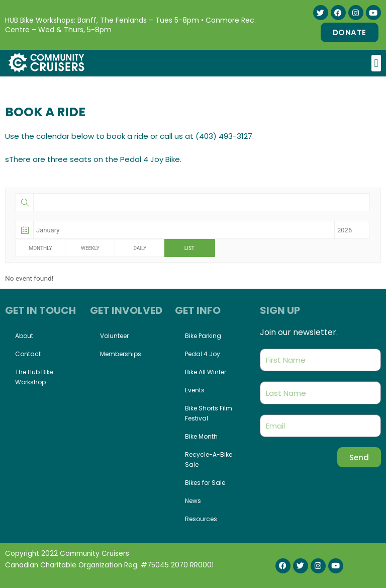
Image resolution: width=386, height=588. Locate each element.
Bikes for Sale (205, 483)
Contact (28, 354)
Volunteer (114, 336)
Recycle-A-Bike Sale (209, 459)
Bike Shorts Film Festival (209, 413)
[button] (376, 63)
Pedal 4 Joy (203, 354)
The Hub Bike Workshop (34, 377)
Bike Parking (203, 336)
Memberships (121, 354)
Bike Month (201, 436)
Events (195, 390)
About (24, 336)
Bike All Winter (206, 372)
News (193, 501)
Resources (201, 519)
